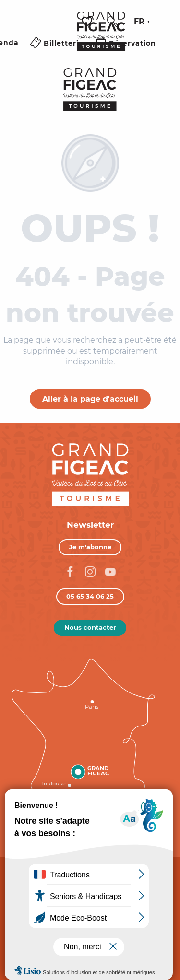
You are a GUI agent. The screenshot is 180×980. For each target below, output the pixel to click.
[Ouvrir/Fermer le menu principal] (57, 54)
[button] (112, 22)
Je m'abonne (90, 547)
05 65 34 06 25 (90, 596)
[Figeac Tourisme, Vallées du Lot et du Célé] (90, 90)
